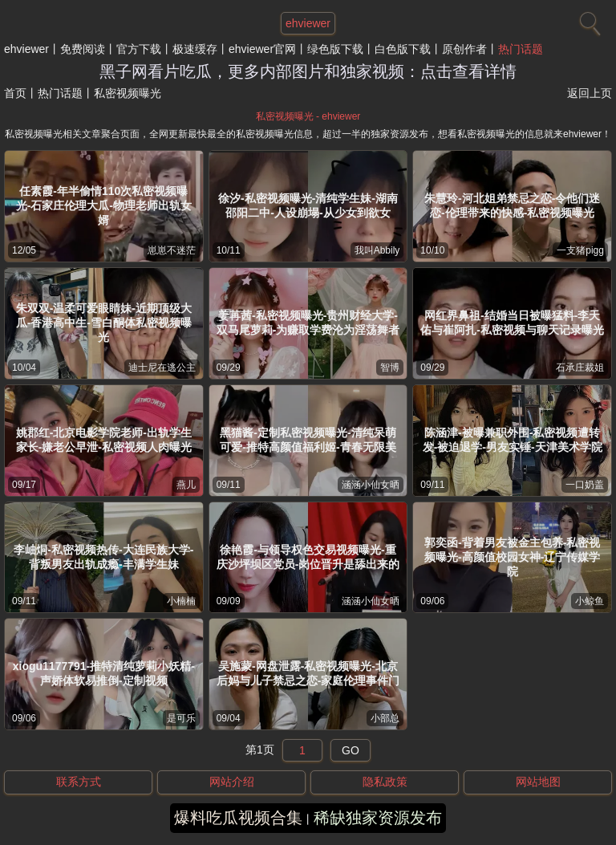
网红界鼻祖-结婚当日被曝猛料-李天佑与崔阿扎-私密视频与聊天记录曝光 (512, 323)
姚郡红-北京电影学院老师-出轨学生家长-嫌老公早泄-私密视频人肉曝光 (104, 440)
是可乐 (181, 718)
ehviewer (26, 49)
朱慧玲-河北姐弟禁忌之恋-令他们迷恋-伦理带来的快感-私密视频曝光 (512, 205)
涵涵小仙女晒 (371, 485)
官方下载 (139, 49)
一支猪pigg (580, 250)
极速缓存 (195, 49)
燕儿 (186, 485)
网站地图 (538, 782)
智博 (390, 368)
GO (351, 750)
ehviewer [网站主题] (308, 23)
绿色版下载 (335, 49)
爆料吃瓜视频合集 (238, 818)
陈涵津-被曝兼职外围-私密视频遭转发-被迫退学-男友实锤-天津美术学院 (513, 440)
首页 (15, 93)
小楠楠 (181, 601)
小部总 (385, 718)
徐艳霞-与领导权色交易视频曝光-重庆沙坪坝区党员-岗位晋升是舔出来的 (308, 557)
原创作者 (464, 49)
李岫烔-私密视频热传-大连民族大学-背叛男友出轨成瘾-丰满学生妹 (103, 557)
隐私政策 (385, 782)
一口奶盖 (585, 485)
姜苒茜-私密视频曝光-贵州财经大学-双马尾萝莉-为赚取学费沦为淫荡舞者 (308, 323)
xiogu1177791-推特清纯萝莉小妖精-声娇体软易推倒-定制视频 (104, 673)
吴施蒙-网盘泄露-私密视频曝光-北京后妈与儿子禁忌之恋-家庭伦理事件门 (308, 673)
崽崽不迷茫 (172, 250)
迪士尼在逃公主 (162, 368)
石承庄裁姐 (580, 368)
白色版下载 (403, 49)
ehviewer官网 (262, 49)
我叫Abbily (377, 250)
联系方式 (79, 782)
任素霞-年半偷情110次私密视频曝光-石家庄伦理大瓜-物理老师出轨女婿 (104, 205)
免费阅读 (83, 49)
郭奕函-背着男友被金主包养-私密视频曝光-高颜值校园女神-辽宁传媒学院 (512, 557)
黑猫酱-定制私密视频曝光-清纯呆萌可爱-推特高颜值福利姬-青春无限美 (308, 440)
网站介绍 (232, 782)
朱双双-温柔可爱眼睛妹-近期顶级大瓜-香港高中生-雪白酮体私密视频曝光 (104, 323)
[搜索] (588, 20)
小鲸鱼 (590, 601)
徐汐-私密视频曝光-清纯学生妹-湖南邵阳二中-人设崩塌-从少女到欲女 (308, 205)
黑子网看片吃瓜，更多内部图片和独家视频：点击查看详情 (308, 71)
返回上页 (590, 93)
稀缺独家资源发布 (378, 818)
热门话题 (521, 49)
